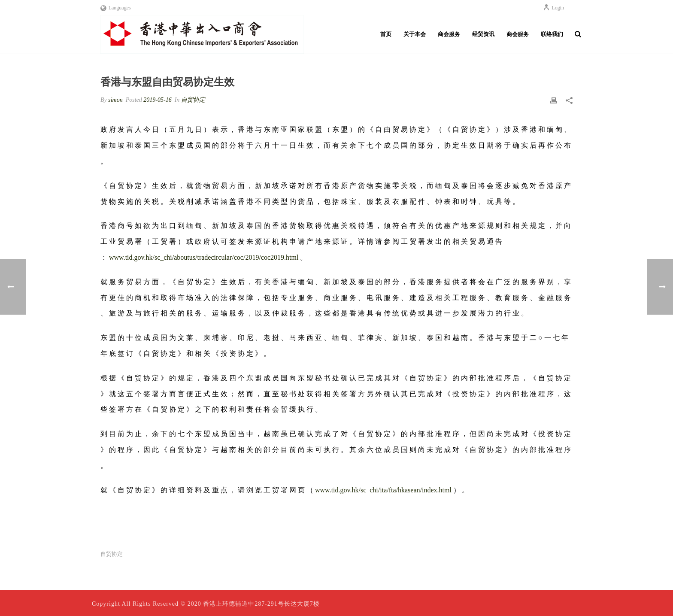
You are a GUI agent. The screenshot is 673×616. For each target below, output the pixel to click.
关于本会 (415, 34)
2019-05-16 (157, 100)
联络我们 (552, 34)
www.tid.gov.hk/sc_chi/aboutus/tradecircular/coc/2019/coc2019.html (204, 257)
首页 (386, 34)
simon (115, 100)
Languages (116, 8)
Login (553, 8)
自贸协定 (193, 100)
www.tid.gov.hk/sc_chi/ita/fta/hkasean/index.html (383, 490)
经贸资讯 (483, 34)
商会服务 (449, 34)
